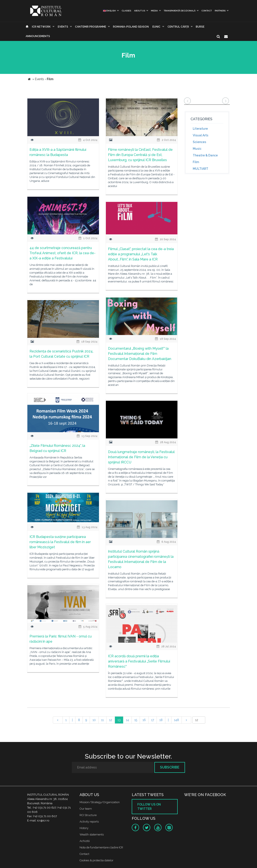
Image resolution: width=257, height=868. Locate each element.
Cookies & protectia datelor (96, 860)
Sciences (199, 142)
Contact (207, 11)
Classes (126, 11)
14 (127, 720)
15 (136, 720)
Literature (200, 129)
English (109, 11)
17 (153, 720)
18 (161, 720)
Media (154, 11)
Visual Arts (201, 135)
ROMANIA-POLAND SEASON (131, 27)
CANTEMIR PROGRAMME (91, 27)
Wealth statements (92, 834)
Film (196, 162)
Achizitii (85, 841)
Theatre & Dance (205, 155)
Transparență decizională (180, 11)
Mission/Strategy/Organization (100, 802)
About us (140, 11)
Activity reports (89, 822)
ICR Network (41, 27)
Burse (200, 27)
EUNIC (156, 27)
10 (94, 720)
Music (197, 149)
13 (119, 720)
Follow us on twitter (149, 807)
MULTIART (201, 169)
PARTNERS (220, 11)
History (84, 828)
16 (144, 720)
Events (63, 27)
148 (176, 720)
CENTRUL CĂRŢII (178, 27)
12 (111, 720)
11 (102, 720)
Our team (86, 809)
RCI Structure (88, 815)
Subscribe (170, 767)
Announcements (38, 36)
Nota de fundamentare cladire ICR (101, 847)
